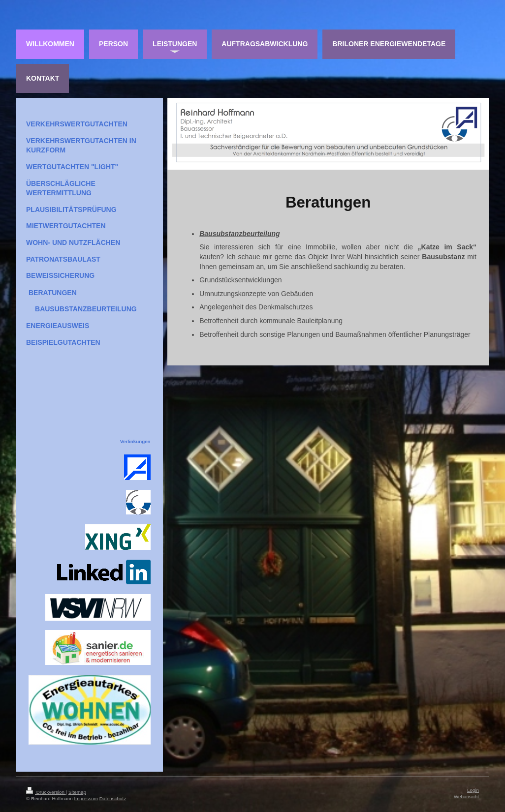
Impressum (86, 798)
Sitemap (77, 792)
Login (473, 790)
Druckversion (46, 792)
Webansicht (466, 797)
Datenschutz (113, 798)
